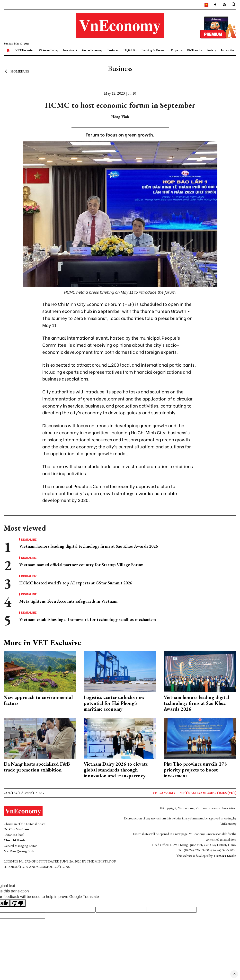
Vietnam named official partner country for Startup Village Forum (81, 565)
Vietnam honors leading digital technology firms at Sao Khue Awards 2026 (89, 546)
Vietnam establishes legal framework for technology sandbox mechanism (88, 619)
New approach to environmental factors (38, 700)
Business (113, 50)
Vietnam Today (48, 50)
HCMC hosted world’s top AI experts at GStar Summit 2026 (76, 583)
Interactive (228, 50)
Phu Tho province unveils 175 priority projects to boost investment (195, 770)
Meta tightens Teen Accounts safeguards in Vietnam (68, 601)
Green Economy (92, 50)
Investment (70, 50)
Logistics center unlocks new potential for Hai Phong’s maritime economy (114, 703)
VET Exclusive (25, 50)
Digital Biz (130, 50)
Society (211, 50)
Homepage (16, 71)
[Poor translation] (18, 903)
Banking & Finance (154, 50)
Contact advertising (24, 793)
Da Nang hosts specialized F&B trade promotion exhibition (37, 767)
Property (176, 50)
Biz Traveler (194, 50)
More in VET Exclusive (42, 643)
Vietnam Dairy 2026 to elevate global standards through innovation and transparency (116, 770)
